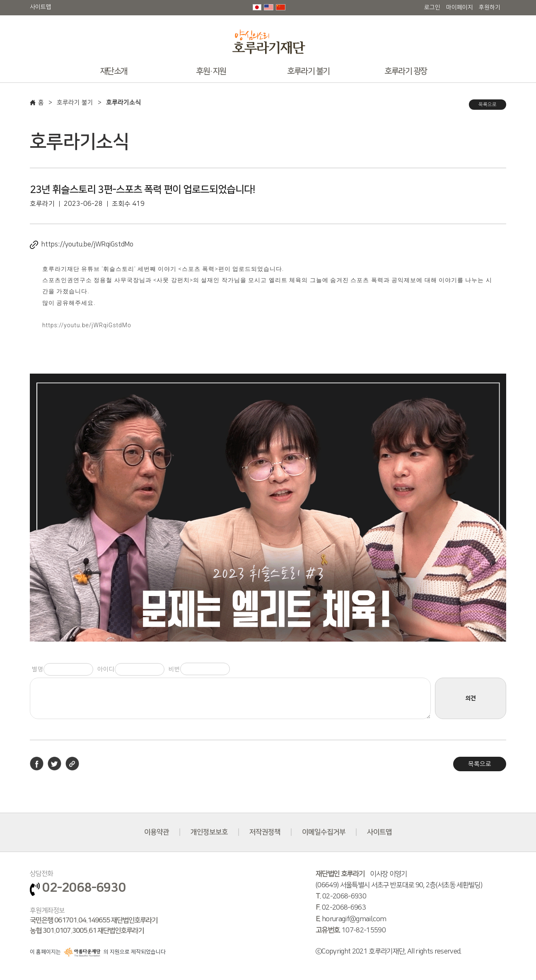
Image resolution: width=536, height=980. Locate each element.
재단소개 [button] (114, 71)
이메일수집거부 (324, 832)
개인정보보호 (209, 832)
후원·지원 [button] (211, 71)
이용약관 (157, 832)
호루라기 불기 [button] (308, 71)
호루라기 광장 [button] (406, 71)
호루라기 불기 (75, 103)
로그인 (432, 7)
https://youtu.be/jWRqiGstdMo (87, 244)
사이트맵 (41, 7)
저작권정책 (265, 832)
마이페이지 (460, 7)
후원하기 (490, 7)
